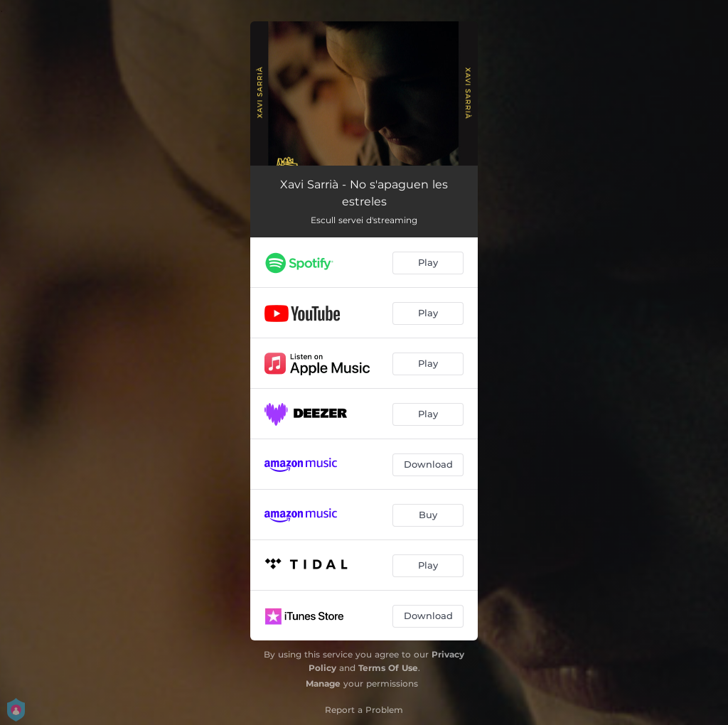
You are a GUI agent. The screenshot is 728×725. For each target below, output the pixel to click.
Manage (323, 683)
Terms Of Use (388, 668)
